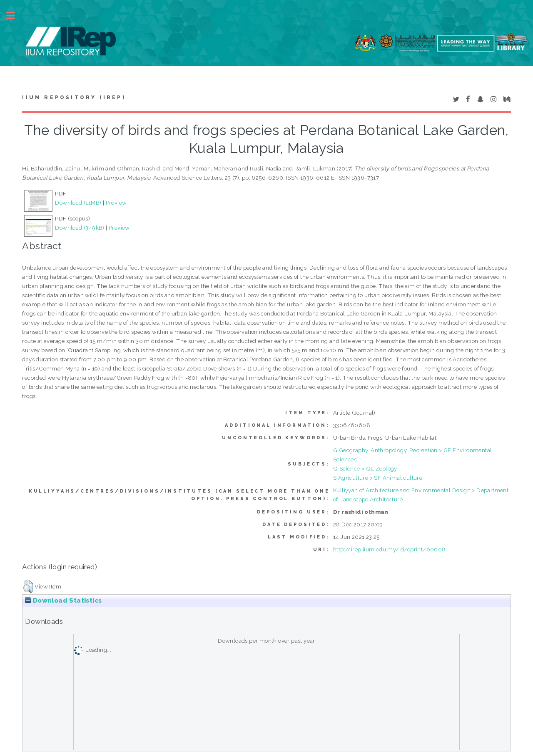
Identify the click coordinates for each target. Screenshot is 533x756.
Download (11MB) (78, 203)
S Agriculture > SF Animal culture (378, 478)
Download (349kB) (80, 228)
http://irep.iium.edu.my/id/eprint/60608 (390, 549)
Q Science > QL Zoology (365, 468)
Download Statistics (63, 601)
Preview (116, 203)
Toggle (15, 16)
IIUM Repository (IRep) (74, 98)
